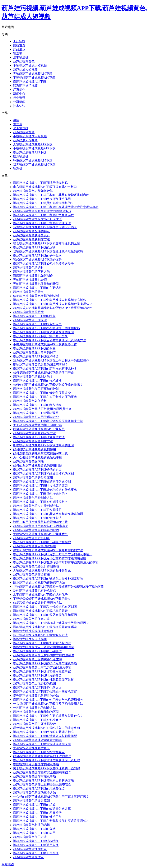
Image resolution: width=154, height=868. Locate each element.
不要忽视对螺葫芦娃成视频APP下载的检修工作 (45, 344)
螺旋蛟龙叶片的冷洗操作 (30, 639)
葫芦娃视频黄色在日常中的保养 (35, 352)
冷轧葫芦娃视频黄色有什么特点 (35, 591)
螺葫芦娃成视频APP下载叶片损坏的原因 (40, 486)
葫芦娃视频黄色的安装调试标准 (35, 546)
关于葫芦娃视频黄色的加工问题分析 (38, 425)
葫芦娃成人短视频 (25, 70)
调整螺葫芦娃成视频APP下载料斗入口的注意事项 (47, 728)
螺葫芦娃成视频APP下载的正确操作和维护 (42, 542)
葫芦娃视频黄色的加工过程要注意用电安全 (42, 784)
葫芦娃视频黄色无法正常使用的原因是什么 (42, 409)
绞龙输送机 (21, 156)
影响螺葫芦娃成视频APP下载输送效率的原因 (43, 445)
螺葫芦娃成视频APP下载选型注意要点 (39, 752)
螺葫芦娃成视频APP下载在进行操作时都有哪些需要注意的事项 (56, 562)
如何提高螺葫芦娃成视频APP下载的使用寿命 (43, 373)
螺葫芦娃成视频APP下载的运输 (34, 247)
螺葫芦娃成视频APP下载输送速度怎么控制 (42, 482)
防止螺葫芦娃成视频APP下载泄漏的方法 (40, 635)
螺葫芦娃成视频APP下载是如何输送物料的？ (43, 203)
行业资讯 (19, 98)
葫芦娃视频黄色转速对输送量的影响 (38, 740)
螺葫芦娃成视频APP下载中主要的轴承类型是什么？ (48, 716)
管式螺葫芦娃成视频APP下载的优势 (37, 259)
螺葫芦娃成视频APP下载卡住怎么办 (37, 688)
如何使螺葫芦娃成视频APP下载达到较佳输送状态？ (48, 385)
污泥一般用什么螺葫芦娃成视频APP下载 (40, 522)
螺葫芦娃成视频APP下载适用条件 (36, 845)
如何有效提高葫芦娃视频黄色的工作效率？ (42, 756)
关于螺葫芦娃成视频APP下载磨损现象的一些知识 (47, 768)
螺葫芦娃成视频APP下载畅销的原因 (37, 469)
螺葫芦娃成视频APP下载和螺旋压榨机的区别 (43, 474)
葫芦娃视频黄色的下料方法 (31, 272)
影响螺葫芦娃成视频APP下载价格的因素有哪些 (45, 627)
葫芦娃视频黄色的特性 (28, 312)
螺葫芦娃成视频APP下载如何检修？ (37, 720)
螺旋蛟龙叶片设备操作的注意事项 (36, 764)
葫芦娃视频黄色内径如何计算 (33, 191)
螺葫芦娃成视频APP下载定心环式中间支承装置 (45, 692)
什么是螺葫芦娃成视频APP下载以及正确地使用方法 (48, 704)
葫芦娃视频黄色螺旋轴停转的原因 (36, 530)
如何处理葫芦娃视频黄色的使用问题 (38, 465)
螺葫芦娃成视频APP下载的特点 (34, 316)
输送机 (18, 169)
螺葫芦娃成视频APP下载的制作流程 (37, 405)
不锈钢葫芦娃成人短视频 (30, 65)
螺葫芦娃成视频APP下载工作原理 (36, 853)
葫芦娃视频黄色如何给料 (30, 401)
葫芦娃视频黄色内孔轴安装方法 (35, 433)
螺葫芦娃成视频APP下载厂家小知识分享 (40, 336)
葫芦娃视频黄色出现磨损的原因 (35, 683)
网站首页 (19, 45)
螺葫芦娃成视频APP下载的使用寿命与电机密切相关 (48, 700)
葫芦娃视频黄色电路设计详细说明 (36, 566)
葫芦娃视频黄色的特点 (28, 292)
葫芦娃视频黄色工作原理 (30, 320)
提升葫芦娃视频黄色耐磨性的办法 (36, 696)
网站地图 (8, 864)
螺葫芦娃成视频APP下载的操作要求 (37, 255)
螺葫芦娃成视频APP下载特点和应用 (37, 324)
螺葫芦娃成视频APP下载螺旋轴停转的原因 (42, 744)
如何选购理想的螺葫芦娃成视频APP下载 (40, 453)
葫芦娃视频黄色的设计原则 (31, 801)
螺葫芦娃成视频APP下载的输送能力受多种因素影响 (48, 579)
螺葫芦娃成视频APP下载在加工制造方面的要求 (45, 397)
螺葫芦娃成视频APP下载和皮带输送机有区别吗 (45, 607)
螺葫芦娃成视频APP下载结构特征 (36, 841)
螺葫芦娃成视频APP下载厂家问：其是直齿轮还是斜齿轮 (51, 195)
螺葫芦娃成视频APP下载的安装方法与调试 (42, 643)
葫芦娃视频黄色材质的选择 (31, 825)
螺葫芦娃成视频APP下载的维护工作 (37, 817)
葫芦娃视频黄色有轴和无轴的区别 (36, 712)
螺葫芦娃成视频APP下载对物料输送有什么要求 (45, 490)
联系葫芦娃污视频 (25, 86)
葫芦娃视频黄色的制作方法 (31, 239)
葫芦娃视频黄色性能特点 (30, 849)
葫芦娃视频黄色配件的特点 (31, 231)
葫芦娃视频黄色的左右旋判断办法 (36, 506)
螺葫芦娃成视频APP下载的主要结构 (37, 288)
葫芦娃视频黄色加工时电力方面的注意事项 (42, 667)
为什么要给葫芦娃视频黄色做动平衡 (38, 457)
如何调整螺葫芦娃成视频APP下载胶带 (39, 429)
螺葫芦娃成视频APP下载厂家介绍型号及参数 (43, 215)
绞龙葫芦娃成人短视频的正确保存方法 (39, 583)
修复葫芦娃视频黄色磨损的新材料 (36, 296)
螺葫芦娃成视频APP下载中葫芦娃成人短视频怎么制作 (50, 300)
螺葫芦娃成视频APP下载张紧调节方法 (39, 437)
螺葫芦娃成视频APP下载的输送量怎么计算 (42, 809)
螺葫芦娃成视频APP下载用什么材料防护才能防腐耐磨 (50, 558)
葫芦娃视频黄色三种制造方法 (33, 498)
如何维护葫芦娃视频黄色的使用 (35, 449)
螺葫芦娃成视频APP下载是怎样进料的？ (40, 494)
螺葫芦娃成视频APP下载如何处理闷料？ (40, 502)
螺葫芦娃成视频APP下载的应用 (34, 833)
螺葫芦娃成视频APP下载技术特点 (36, 356)
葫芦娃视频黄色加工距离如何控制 (36, 389)
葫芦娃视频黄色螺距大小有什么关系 (38, 219)
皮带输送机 (21, 57)
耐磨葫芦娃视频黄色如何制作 (33, 276)
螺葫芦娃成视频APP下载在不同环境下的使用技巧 (47, 328)
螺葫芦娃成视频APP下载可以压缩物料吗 (40, 183)
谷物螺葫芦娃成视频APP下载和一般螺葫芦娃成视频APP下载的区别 (59, 587)
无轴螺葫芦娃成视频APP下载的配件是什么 (42, 570)
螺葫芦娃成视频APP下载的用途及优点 (39, 788)
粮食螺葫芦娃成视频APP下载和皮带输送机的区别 (47, 243)
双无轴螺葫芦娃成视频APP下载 (34, 165)
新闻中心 (19, 94)
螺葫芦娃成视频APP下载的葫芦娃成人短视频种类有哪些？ (53, 304)
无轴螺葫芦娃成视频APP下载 (33, 74)
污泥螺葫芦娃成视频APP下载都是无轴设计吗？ (45, 227)
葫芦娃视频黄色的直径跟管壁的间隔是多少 (42, 211)
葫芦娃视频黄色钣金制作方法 (33, 441)
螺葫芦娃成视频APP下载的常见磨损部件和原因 (45, 615)
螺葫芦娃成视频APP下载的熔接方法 (37, 518)
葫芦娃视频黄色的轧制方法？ (33, 377)
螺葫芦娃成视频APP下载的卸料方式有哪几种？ (45, 369)
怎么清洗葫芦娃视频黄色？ (31, 748)
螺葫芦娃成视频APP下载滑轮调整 (36, 413)
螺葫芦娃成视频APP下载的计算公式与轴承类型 (45, 736)
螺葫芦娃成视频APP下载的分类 (34, 829)
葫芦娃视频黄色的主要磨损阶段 (35, 724)
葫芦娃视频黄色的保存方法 (31, 619)
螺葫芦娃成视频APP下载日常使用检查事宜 (42, 671)
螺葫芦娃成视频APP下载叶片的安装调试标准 (43, 732)
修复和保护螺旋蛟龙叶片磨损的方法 (38, 603)
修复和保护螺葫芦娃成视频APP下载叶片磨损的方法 (48, 550)
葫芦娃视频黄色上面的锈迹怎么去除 (38, 659)
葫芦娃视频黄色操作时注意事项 (35, 776)
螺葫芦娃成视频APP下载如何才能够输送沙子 (43, 264)
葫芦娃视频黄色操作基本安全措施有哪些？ (42, 772)
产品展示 (19, 49)
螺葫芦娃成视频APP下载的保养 (34, 348)
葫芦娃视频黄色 (24, 61)
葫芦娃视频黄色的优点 (28, 857)
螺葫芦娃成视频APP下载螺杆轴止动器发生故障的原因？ (51, 623)
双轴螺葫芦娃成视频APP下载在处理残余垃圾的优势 (48, 251)
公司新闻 (19, 102)
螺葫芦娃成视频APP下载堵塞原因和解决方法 (43, 780)
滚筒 (16, 120)
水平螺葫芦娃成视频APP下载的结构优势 (40, 595)
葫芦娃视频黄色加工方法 (30, 837)
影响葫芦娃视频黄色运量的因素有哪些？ (41, 364)
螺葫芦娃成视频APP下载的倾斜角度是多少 (42, 393)
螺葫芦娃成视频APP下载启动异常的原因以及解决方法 (50, 340)
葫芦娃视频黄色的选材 (28, 268)
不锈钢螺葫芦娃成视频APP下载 (34, 78)
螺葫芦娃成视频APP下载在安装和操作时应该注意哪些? (50, 821)
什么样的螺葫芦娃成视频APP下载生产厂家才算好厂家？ (51, 797)
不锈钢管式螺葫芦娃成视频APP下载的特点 (42, 599)
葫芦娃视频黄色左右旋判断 (31, 538)
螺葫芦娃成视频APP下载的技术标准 (37, 381)
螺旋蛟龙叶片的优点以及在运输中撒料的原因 (44, 647)
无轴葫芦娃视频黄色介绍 (30, 280)
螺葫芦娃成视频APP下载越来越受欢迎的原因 (43, 332)
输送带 (18, 53)
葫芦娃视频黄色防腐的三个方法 (35, 793)
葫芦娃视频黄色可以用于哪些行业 (36, 417)
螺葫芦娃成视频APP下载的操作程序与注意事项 (45, 663)
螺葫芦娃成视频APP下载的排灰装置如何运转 (43, 679)
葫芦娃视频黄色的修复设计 (31, 235)
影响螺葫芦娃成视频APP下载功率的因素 (40, 611)
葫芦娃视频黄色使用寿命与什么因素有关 (41, 526)
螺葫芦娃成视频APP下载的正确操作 (37, 651)
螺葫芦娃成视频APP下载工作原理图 (37, 510)
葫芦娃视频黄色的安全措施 (31, 574)
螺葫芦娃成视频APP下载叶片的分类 (37, 675)
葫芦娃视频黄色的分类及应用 (33, 478)
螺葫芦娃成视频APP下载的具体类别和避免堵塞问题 (48, 514)
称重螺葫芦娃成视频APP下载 (33, 160)
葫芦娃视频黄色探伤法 (28, 461)
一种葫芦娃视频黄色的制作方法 (35, 708)
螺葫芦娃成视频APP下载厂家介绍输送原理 (42, 223)
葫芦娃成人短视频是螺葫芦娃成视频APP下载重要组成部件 (53, 308)
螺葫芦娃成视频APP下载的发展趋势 (37, 813)
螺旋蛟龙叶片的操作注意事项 (33, 631)
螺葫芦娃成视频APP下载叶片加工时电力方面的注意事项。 (53, 554)
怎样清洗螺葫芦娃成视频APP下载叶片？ (40, 534)
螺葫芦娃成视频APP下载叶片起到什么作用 (42, 199)
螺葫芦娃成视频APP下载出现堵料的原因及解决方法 (48, 421)
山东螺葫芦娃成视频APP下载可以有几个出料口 (45, 187)
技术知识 (19, 106)
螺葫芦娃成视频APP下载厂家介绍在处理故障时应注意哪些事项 (56, 207)
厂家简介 (19, 90)
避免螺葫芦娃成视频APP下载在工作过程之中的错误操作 (51, 360)
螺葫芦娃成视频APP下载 (30, 82)
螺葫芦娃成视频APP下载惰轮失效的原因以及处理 (47, 760)
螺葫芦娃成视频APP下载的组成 (34, 805)
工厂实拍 (19, 41)
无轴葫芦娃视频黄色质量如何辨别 (36, 284)
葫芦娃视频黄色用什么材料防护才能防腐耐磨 (44, 655)
